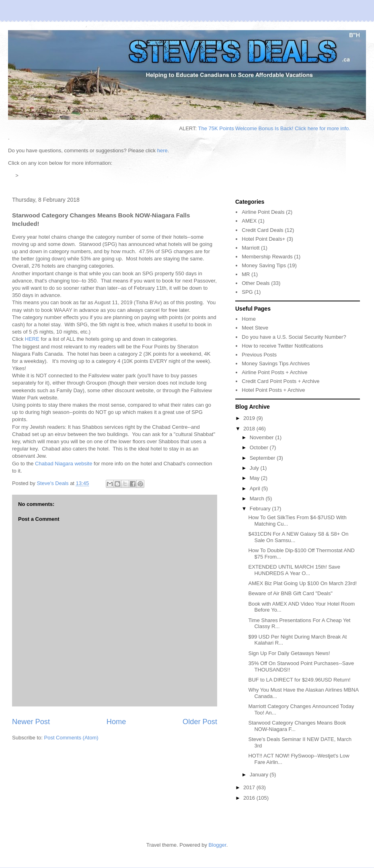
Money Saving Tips (264, 265)
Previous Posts (259, 355)
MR (246, 274)
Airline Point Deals (263, 212)
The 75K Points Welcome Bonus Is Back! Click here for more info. (284, 128)
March (258, 498)
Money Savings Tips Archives (276, 363)
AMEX (249, 221)
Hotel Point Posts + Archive (273, 390)
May (255, 478)
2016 (250, 798)
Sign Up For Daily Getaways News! (289, 653)
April (256, 488)
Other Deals (256, 283)
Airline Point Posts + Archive (274, 372)
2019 (250, 418)
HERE (32, 339)
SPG (247, 292)
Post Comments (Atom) (71, 738)
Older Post (200, 722)
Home (116, 722)
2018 (250, 429)
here (162, 150)
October (260, 447)
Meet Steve (255, 328)
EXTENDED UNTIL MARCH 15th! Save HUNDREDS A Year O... (294, 570)
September (263, 458)
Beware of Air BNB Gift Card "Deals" (290, 593)
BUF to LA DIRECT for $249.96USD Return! (299, 680)
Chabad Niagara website (64, 464)
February (261, 509)
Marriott (251, 248)
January (260, 775)
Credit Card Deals (262, 230)
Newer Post (31, 722)
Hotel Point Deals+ (263, 239)
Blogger (218, 845)
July (255, 468)
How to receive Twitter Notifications (282, 346)
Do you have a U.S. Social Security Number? (294, 337)
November (263, 437)
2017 (250, 787)
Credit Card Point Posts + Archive (280, 381)
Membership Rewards (267, 257)
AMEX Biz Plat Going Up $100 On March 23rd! (302, 583)
